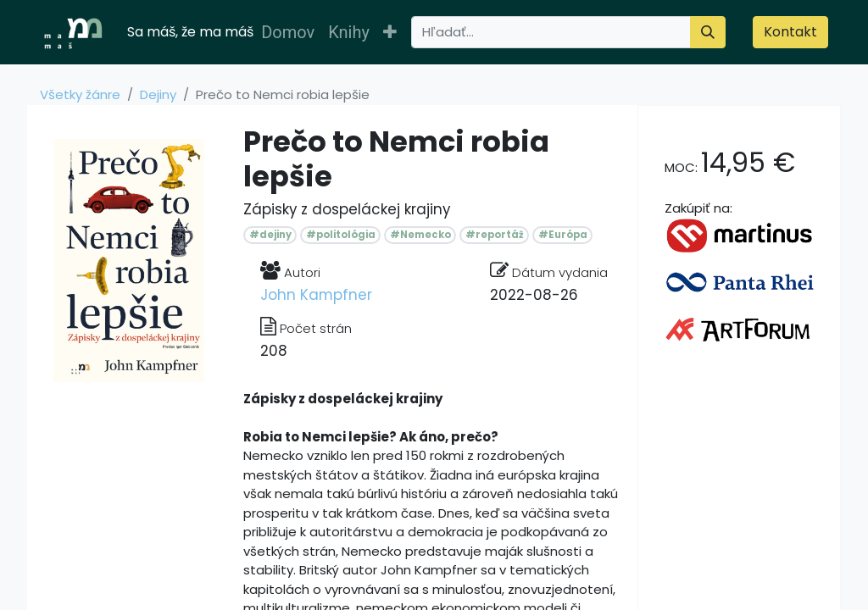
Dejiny (158, 94)
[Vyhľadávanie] (708, 32)
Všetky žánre (80, 94)
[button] (390, 32)
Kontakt (790, 32)
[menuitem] (288, 32)
